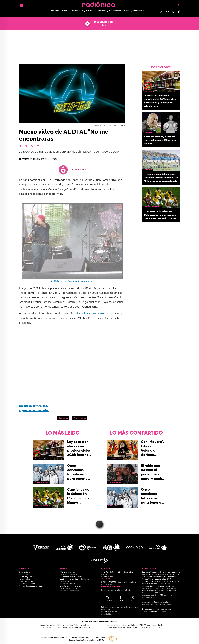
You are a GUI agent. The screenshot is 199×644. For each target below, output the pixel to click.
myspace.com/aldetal (34, 410)
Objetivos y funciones (28, 577)
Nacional (64, 418)
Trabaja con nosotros (69, 575)
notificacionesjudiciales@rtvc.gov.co (157, 605)
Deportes (149, 170)
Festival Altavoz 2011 (92, 314)
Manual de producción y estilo (31, 586)
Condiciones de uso (109, 612)
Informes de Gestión (27, 584)
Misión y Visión (25, 575)
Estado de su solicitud (69, 588)
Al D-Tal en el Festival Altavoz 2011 (72, 281)
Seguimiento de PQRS (151, 593)
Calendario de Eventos (120, 11)
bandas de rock (116, 482)
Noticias (55, 11)
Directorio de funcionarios (70, 586)
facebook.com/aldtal (33, 406)
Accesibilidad (107, 614)
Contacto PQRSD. (165, 584)
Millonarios (150, 132)
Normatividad (25, 579)
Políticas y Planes (26, 581)
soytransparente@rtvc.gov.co (154, 611)
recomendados (42, 482)
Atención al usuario (68, 572)
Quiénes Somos (25, 572)
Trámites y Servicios (68, 584)
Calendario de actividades (71, 577)
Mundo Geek (77, 11)
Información (80, 418)
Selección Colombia (153, 207)
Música (65, 11)
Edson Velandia (116, 458)
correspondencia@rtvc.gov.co (155, 581)
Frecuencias (139, 11)
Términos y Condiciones (69, 591)
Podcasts (102, 11)
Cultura (90, 11)
